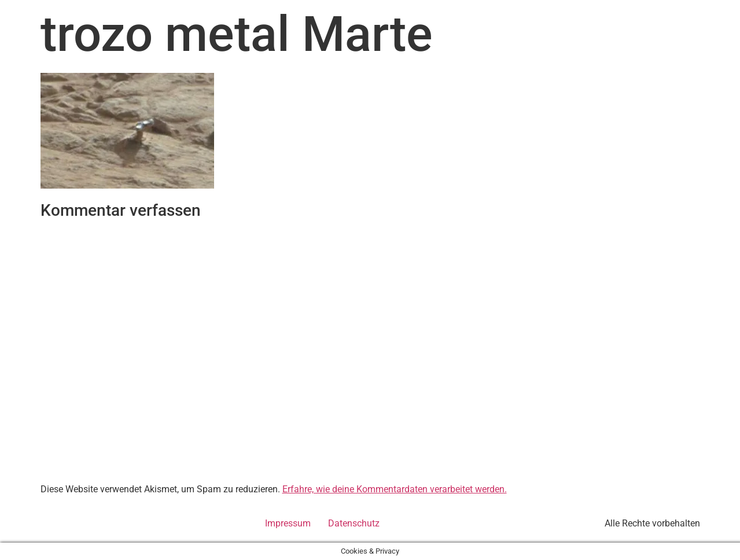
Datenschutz (354, 523)
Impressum (288, 523)
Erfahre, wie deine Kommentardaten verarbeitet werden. (395, 489)
